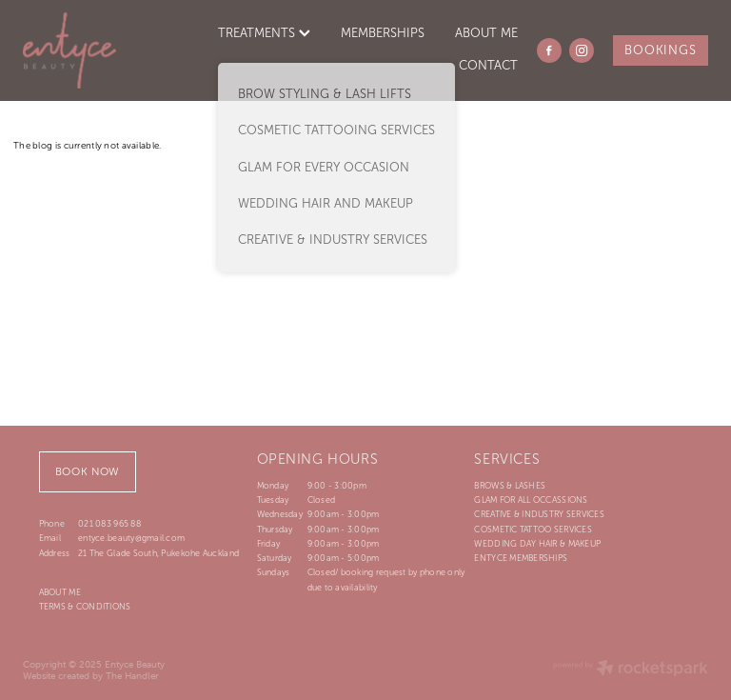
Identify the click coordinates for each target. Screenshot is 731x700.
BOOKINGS (660, 50)
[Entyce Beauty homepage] (91, 50)
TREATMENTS (264, 33)
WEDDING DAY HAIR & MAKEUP (537, 544)
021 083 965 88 (109, 524)
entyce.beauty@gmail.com (131, 538)
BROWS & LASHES (510, 486)
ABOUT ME (486, 33)
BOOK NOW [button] (88, 471)
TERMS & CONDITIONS (85, 607)
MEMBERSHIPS (383, 33)
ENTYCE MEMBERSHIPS (521, 558)
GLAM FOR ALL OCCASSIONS (531, 500)
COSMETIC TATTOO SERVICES (533, 530)
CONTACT (488, 66)
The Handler (132, 676)
